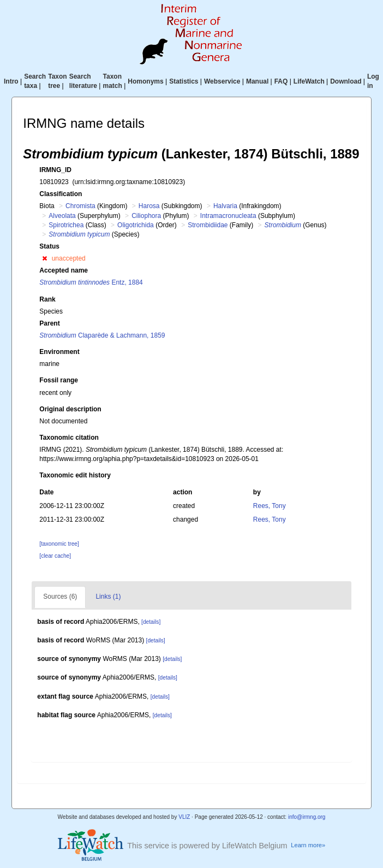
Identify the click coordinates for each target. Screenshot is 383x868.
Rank (47, 299)
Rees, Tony (270, 506)
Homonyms (145, 81)
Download (346, 81)
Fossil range (59, 380)
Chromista (80, 206)
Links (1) (108, 597)
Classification (61, 194)
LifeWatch (309, 81)
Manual (257, 81)
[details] (151, 622)
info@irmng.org (307, 817)
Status (49, 246)
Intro (11, 81)
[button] (44, 258)
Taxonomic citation (69, 438)
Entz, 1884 (91, 282)
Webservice (222, 81)
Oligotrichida (136, 225)
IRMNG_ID (55, 170)
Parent (49, 323)
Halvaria (225, 206)
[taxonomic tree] (59, 544)
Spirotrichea (66, 225)
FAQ (281, 81)
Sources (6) (60, 597)
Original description (70, 409)
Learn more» (308, 845)
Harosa (149, 206)
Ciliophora (146, 216)
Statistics (184, 81)
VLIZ (184, 817)
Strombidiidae (208, 225)
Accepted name (64, 270)
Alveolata (62, 216)
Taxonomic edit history (75, 475)
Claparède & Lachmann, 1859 (102, 335)
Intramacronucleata (228, 216)
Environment (59, 352)
